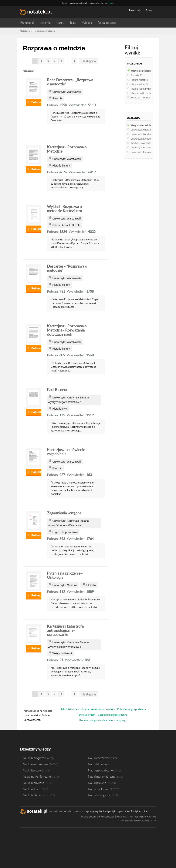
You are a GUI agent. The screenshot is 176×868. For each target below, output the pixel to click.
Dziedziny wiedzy (35, 749)
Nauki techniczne (34, 795)
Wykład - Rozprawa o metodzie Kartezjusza (64, 209)
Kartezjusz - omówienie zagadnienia (66, 452)
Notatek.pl (25, 31)
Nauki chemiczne (99, 758)
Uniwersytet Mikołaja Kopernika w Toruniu (153, 148)
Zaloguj (150, 10)
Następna (88, 61)
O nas (130, 817)
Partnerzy (140, 817)
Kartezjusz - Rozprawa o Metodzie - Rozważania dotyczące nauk (67, 330)
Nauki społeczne (99, 789)
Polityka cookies (140, 811)
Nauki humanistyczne (37, 777)
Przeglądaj (27, 23)
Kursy (60, 23)
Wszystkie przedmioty (144, 71)
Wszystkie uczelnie (142, 125)
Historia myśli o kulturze (144, 93)
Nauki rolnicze (32, 789)
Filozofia (136, 75)
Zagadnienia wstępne (64, 513)
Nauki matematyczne (102, 777)
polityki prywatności (119, 811)
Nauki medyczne (34, 783)
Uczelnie (45, 23)
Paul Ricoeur (57, 390)
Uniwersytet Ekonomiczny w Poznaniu (151, 152)
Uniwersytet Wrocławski (144, 134)
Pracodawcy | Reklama (113, 817)
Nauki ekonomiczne (36, 764)
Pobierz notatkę (36, 102)
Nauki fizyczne (32, 770)
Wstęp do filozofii (140, 98)
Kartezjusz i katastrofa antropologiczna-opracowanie (65, 630)
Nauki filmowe (97, 764)
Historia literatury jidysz (143, 89)
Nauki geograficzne (100, 770)
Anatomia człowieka (103, 709)
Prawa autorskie (90, 817)
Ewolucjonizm (87, 715)
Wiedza (87, 23)
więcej (111, 3)
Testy (73, 23)
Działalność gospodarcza (132, 709)
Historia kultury (139, 84)
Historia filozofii (139, 80)
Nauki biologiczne (34, 758)
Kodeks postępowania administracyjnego (103, 720)
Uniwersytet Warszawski (144, 130)
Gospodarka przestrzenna (113, 715)
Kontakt (151, 817)
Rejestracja (135, 10)
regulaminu (100, 811)
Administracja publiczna (75, 709)
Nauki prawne (97, 783)
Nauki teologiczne (100, 795)
